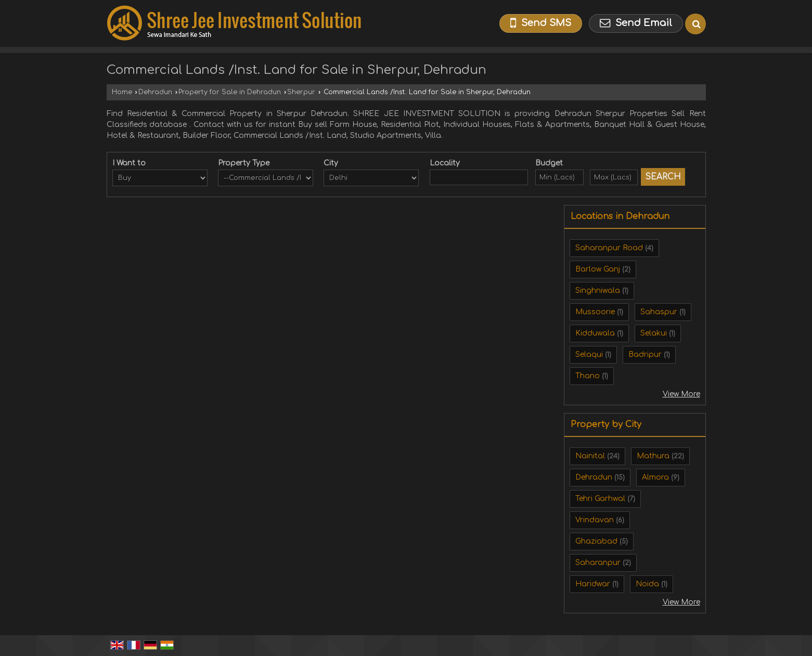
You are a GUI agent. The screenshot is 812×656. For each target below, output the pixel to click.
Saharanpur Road (609, 248)
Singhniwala (598, 291)
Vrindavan (595, 520)
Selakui (654, 333)
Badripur (645, 355)
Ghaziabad (596, 541)
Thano (588, 376)
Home (122, 92)
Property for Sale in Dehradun (230, 92)
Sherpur (301, 92)
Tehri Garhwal (600, 499)
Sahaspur (659, 312)
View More (681, 394)
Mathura (653, 456)
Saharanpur (598, 563)
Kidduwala (595, 333)
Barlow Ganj (598, 269)
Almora (655, 477)
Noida (647, 584)
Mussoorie (595, 312)
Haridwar (593, 584)
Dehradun (155, 92)
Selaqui (589, 355)
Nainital (590, 456)
